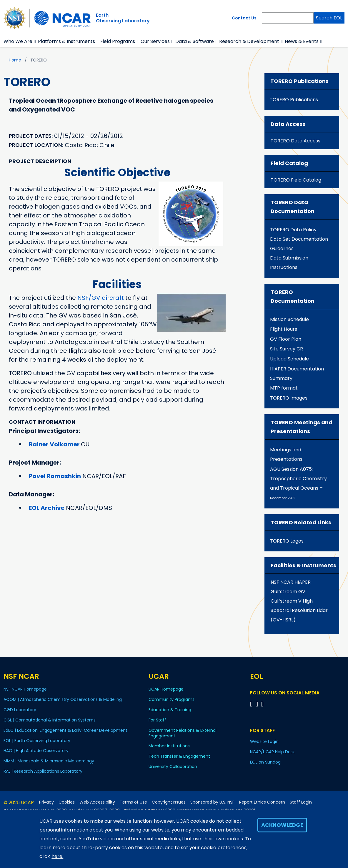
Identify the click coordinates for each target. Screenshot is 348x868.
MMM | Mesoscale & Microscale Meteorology (49, 761)
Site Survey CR (287, 349)
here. (57, 856)
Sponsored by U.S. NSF (212, 802)
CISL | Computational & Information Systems (50, 720)
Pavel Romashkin (55, 476)
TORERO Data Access (295, 141)
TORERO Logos (287, 541)
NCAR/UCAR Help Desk (272, 752)
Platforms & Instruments (66, 41)
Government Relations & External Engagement (183, 733)
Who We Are (18, 41)
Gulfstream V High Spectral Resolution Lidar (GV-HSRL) (299, 610)
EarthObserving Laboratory (123, 18)
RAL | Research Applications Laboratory (43, 771)
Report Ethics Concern (262, 802)
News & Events (302, 41)
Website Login (264, 741)
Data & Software (195, 41)
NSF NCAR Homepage (25, 689)
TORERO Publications (294, 100)
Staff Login (301, 802)
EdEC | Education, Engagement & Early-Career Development (65, 730)
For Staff (157, 720)
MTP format (284, 388)
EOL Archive (47, 508)
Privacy (46, 802)
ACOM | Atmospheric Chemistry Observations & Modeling (63, 699)
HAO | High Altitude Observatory (36, 751)
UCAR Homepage (166, 689)
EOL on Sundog (265, 762)
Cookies (67, 802)
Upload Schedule (289, 359)
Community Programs (171, 699)
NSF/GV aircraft (101, 298)
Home (15, 60)
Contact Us (244, 18)
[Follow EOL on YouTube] (258, 704)
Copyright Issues (169, 802)
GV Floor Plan (286, 339)
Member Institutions (169, 746)
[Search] (288, 18)
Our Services (155, 41)
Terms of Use (133, 802)
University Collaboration (173, 766)
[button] (35, 41)
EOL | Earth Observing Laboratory (37, 741)
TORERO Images (289, 398)
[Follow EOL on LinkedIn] (262, 704)
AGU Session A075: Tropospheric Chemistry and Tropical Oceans (298, 479)
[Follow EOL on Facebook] (252, 704)
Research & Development (249, 41)
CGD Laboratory (20, 710)
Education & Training (170, 710)
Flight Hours (284, 329)
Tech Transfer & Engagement (179, 756)
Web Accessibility (97, 802)
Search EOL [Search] (329, 18)
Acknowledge (282, 825)
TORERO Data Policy (293, 230)
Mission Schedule (289, 319)
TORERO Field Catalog (296, 180)
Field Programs (118, 41)
